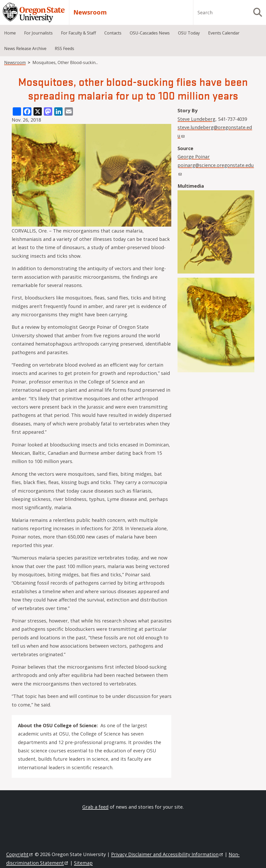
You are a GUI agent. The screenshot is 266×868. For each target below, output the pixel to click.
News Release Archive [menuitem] (25, 48)
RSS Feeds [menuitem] (64, 48)
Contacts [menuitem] (113, 33)
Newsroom (90, 12)
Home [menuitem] (10, 33)
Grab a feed (95, 807)
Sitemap (83, 863)
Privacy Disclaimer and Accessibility (167, 854)
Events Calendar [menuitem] (224, 33)
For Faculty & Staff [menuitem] (79, 33)
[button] (216, 233)
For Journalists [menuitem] (38, 33)
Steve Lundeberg (196, 119)
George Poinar (194, 157)
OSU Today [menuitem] (189, 33)
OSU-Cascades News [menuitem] (150, 33)
